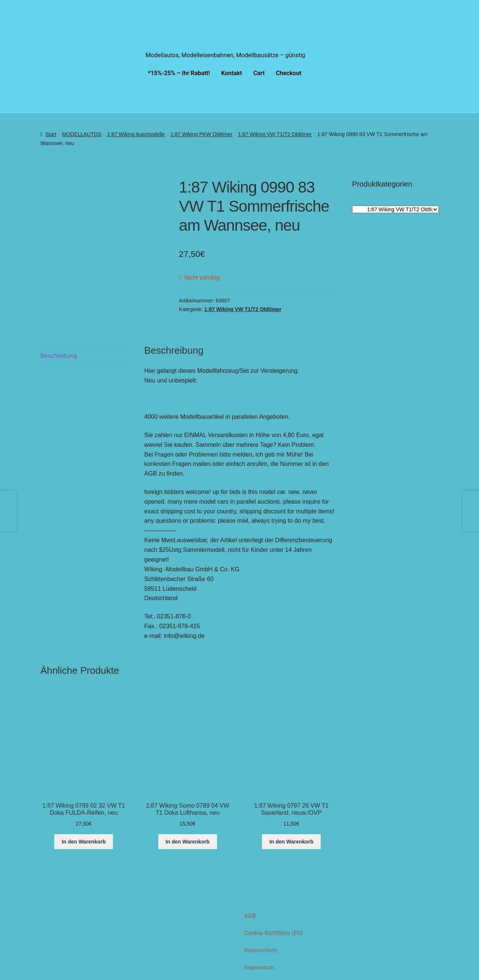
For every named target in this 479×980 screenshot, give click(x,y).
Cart (259, 73)
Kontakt (232, 73)
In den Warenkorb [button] (84, 842)
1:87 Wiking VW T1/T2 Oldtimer (275, 134)
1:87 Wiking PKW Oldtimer (201, 134)
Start (51, 134)
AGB (250, 916)
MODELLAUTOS (82, 134)
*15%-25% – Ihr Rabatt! (179, 73)
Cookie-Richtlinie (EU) (273, 933)
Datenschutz (261, 950)
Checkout (289, 73)
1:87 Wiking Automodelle (136, 134)
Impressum (259, 967)
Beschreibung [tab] (59, 356)
